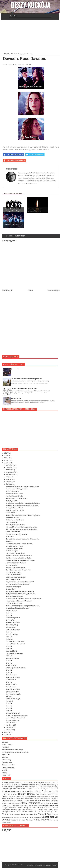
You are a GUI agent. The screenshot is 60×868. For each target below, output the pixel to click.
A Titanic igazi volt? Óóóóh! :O (16, 668)
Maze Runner (46, 801)
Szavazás (9, 541)
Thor (57, 812)
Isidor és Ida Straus (12, 634)
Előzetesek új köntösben (29, 789)
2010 (6, 735)
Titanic (30, 65)
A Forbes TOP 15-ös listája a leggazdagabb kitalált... (23, 503)
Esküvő (38, 789)
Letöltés (15, 801)
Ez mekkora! (10, 537)
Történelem (17, 814)
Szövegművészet (8, 812)
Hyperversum (44, 794)
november (9, 467)
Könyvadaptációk (9, 799)
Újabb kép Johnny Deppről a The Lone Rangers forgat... (24, 599)
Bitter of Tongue (7, 760)
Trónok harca (25, 814)
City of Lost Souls (11, 565)
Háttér (51, 792)
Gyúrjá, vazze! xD (11, 684)
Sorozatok (15, 810)
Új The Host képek (12, 551)
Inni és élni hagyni (15, 797)
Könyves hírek (39, 799)
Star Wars (22, 810)
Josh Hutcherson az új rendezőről (17, 534)
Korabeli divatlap (11, 675)
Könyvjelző (47, 799)
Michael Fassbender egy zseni (16, 568)
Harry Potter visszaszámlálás (15, 525)
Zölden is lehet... (6, 822)
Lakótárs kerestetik (8, 767)
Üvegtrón (56, 814)
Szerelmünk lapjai (32, 810)
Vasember (38, 817)
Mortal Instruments (31, 803)
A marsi (5, 773)
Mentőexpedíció (7, 803)
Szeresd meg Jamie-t (46, 810)
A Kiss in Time (14, 783)
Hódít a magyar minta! (13, 579)
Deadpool (50, 787)
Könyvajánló (21, 799)
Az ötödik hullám (17, 785)
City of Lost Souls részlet (14, 603)
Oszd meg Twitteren (34, 155)
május (8, 482)
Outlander (20, 806)
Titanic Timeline (11, 687)
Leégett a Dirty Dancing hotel (15, 553)
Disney (56, 787)
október (9, 470)
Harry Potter (42, 791)
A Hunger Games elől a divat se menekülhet (20, 591)
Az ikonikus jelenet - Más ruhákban (17, 716)
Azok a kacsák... (11, 513)
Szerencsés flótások (12, 658)
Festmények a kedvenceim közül (49, 789)
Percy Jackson (29, 805)
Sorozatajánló (7, 810)
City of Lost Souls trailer (13, 572)
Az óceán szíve (11, 680)
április (8, 484)
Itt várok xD (9, 639)
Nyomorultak (54, 803)
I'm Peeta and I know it (13, 517)
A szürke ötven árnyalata (36, 783)
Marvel (33, 801)
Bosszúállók (45, 785)
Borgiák (38, 785)
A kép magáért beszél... (13, 694)
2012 (6, 463)
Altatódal (5, 757)
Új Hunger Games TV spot (14, 508)
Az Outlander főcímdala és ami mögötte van (27, 379)
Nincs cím (9, 613)
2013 (6, 460)
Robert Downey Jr (25, 808)
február (9, 727)
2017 (6, 453)
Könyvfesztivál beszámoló (14, 548)
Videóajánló (30, 820)
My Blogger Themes (51, 865)
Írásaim (34, 796)
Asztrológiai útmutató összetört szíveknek (16, 752)
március (9, 725)
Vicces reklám (21, 820)
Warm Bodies (54, 820)
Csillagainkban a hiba (21, 787)
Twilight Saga (46, 814)
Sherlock (56, 808)
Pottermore (13, 808)
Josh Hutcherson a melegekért (16, 563)
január (8, 730)
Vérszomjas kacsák (12, 501)
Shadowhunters (49, 808)
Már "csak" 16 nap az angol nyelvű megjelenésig (21, 529)
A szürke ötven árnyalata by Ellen (17, 498)
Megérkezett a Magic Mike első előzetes (19, 556)
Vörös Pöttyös (42, 820)
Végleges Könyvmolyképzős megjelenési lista (20, 594)
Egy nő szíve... (11, 620)
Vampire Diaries (19, 817)
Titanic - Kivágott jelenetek (14, 653)
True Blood (34, 814)
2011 (6, 732)
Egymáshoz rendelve (16, 789)
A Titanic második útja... (13, 532)
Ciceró (10, 787)
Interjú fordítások (26, 797)
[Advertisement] (31, 37)
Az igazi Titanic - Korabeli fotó (15, 644)
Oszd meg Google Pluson (14, 160)
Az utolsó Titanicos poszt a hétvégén (18, 608)
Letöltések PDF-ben (24, 801)
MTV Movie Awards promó (14, 494)
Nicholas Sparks (45, 803)
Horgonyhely (6, 775)
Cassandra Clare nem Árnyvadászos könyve (20, 560)
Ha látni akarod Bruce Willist (15, 510)
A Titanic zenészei (12, 611)
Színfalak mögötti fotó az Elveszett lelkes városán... (22, 505)
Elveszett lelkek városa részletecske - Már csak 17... (23, 539)
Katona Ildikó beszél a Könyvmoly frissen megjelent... (23, 515)
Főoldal (30, 290)
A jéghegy (9, 696)
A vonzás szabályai (8, 765)
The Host (28, 812)
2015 (6, 455)
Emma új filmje (11, 589)
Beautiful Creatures (29, 785)
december (9, 465)
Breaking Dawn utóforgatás (15, 596)
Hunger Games (27, 794)
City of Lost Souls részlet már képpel (18, 584)
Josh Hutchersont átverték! (14, 496)
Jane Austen (41, 797)
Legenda (5, 742)
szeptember (10, 472)
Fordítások (12, 791)
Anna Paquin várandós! (13, 575)
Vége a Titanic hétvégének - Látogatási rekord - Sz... (23, 606)
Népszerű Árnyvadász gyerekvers (17, 489)
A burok (5, 783)
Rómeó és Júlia (38, 808)
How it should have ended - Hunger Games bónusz (22, 486)
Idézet (50, 794)
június (8, 479)
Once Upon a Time (10, 805)
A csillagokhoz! (11, 627)
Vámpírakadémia (8, 817)
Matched (38, 801)
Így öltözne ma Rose (12, 692)
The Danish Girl (19, 812)
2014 (6, 458)
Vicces (14, 820)
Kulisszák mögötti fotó (13, 713)
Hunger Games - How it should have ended (20, 582)
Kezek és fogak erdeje (52, 797)
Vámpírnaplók (29, 817)
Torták (12, 814)
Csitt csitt (32, 787)
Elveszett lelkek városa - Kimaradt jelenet (19, 544)
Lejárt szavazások (12, 522)
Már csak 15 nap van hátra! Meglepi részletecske (22, 527)
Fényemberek (16, 398)
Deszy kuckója (31, 5)
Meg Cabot (54, 801)
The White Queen (50, 812)
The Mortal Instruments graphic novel (24, 389)
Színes (56, 810)
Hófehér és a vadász (10, 794)
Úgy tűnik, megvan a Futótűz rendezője (18, 558)
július (8, 477)
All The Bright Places (51, 783)
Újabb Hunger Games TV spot (15, 577)
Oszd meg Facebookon (13, 155)
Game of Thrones (21, 792)
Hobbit (55, 791)
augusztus (10, 474)
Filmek (5, 791)
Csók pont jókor (41, 787)
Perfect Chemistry (38, 806)
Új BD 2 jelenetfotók (12, 491)
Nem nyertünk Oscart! (13, 720)
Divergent (5, 789)
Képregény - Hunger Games (15, 520)
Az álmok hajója (11, 665)
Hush (38, 794)
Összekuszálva (7, 762)
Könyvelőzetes (30, 799)
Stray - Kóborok (7, 745)
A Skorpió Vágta (23, 783)
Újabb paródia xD (11, 651)
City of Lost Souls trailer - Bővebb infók (18, 570)
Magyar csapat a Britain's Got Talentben (19, 601)
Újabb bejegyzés (7, 290)
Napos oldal (6, 755)
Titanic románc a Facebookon (15, 642)
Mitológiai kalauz (16, 803)
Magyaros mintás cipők (13, 587)
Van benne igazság (12, 625)
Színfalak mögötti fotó (13, 618)
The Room (36, 812)
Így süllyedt (9, 701)
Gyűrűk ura (31, 791)
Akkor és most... (11, 723)
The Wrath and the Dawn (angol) (13, 750)
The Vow (42, 812)
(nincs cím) (15, 369)
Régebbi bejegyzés (54, 290)
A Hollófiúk (6, 747)
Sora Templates (38, 865)
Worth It (5, 770)
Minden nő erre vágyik (13, 699)
